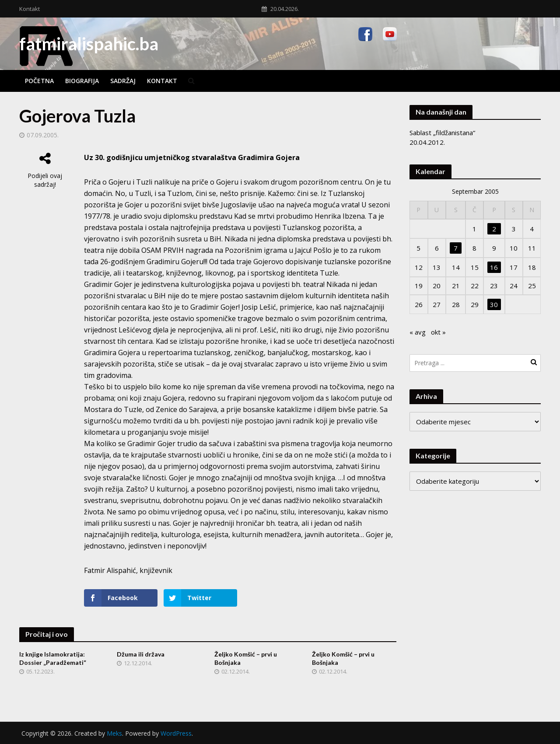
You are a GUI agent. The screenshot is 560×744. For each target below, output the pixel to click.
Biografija (82, 81)
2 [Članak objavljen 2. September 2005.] (494, 229)
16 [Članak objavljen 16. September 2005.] (494, 267)
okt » (438, 332)
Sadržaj (123, 81)
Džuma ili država (141, 654)
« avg (418, 332)
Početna (39, 81)
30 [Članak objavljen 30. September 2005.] (494, 304)
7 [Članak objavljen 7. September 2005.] (456, 248)
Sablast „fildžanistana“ (442, 133)
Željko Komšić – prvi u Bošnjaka (246, 658)
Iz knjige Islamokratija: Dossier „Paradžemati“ (53, 658)
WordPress (176, 733)
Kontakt (30, 9)
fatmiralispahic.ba (89, 44)
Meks (114, 733)
